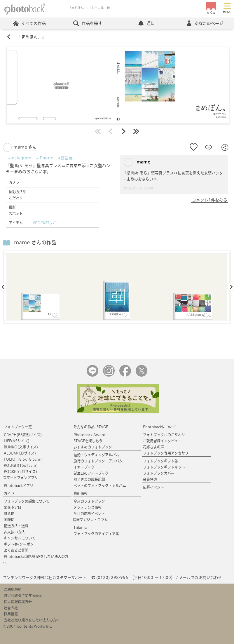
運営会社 (11, 608)
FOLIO (23, 459)
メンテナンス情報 (88, 507)
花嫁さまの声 (153, 447)
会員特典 (150, 479)
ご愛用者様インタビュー (162, 441)
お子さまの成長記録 (89, 479)
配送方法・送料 (16, 526)
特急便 (9, 514)
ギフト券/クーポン (19, 544)
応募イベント (153, 487)
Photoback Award (89, 435)
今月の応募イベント (89, 514)
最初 (98, 131)
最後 (136, 131)
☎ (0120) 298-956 (110, 578)
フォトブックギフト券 (160, 461)
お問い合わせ (210, 578)
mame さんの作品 (35, 242)
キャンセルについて (20, 538)
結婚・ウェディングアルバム (96, 455)
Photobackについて (159, 427)
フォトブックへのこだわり (164, 435)
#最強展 (65, 158)
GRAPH (23, 435)
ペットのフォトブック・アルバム (100, 485)
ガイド (9, 493)
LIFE (17, 441)
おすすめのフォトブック (93, 447)
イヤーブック (84, 467)
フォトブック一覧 (18, 427)
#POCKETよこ (45, 223)
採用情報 (11, 614)
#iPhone (45, 158)
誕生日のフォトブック (91, 473)
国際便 (9, 520)
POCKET (20, 471)
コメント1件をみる (210, 200)
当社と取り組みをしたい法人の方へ (32, 620)
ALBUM (20, 453)
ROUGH (21, 465)
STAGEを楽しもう (88, 441)
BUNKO (21, 447)
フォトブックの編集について (27, 501)
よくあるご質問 (16, 550)
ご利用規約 (13, 589)
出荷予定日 (13, 507)
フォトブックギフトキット (164, 467)
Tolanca (80, 528)
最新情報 (81, 493)
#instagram (20, 158)
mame (137, 162)
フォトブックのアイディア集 (96, 534)
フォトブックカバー (159, 473)
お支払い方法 (14, 532)
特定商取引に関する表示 (23, 596)
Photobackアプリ (19, 485)
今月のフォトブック (89, 501)
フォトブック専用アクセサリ (166, 453)
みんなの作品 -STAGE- (91, 427)
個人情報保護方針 (18, 602)
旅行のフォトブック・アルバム (98, 461)
